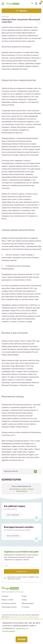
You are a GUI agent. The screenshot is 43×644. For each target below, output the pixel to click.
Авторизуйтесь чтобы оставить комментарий (21, 490)
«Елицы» (24, 600)
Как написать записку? (9, 603)
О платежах (25, 607)
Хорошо (21, 639)
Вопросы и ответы (8, 600)
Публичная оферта (28, 603)
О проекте (5, 596)
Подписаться (22, 571)
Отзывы (24, 596)
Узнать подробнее (13, 515)
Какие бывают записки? (9, 607)
